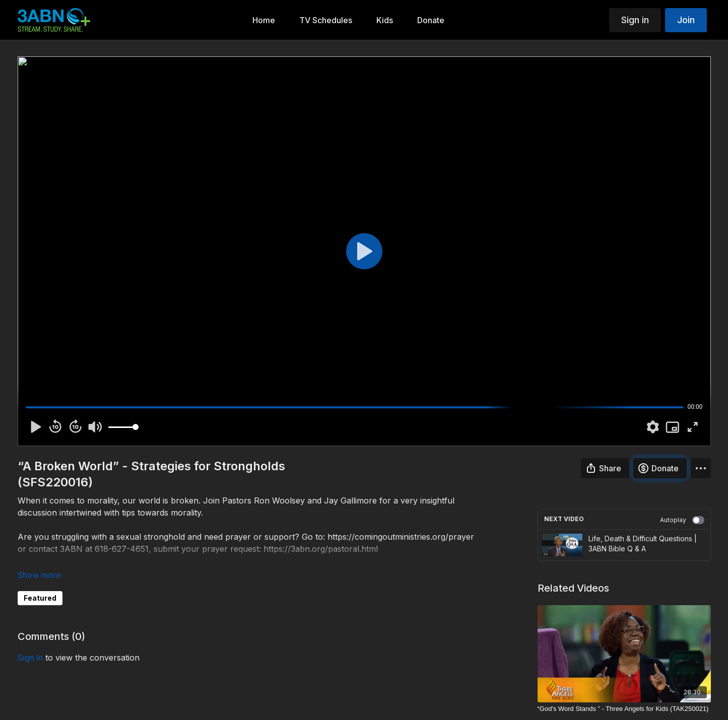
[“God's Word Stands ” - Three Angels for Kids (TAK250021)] (624, 709)
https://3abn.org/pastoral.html (321, 549)
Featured (40, 598)
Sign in (635, 20)
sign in (30, 658)
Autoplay (682, 520)
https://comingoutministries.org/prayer (401, 537)
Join (686, 20)
